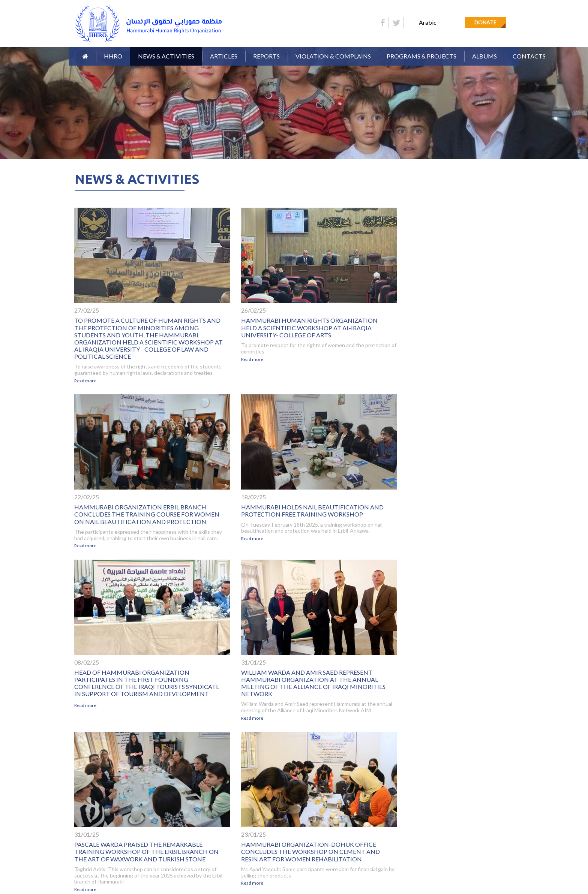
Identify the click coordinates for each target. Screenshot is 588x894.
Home (78, 804)
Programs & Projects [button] (421, 56)
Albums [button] (484, 56)
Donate (485, 22)
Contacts (529, 56)
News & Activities (166, 56)
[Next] (364, 748)
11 (339, 747)
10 (326, 747)
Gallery (81, 815)
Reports (232, 804)
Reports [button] (266, 56)
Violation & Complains (333, 56)
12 (351, 747)
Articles (224, 56)
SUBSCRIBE (502, 816)
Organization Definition (179, 804)
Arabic (428, 22)
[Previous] (224, 748)
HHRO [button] (113, 56)
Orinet (510, 867)
